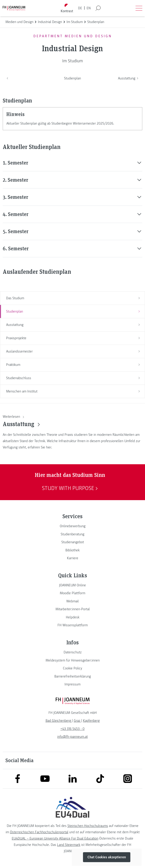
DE (80, 8)
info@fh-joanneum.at (72, 737)
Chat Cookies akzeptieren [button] (107, 857)
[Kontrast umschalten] (67, 8)
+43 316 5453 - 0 (72, 729)
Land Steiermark (69, 845)
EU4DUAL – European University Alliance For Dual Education (55, 838)
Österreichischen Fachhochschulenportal (39, 832)
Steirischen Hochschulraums (88, 826)
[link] (72, 526)
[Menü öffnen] (139, 8)
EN (89, 8)
